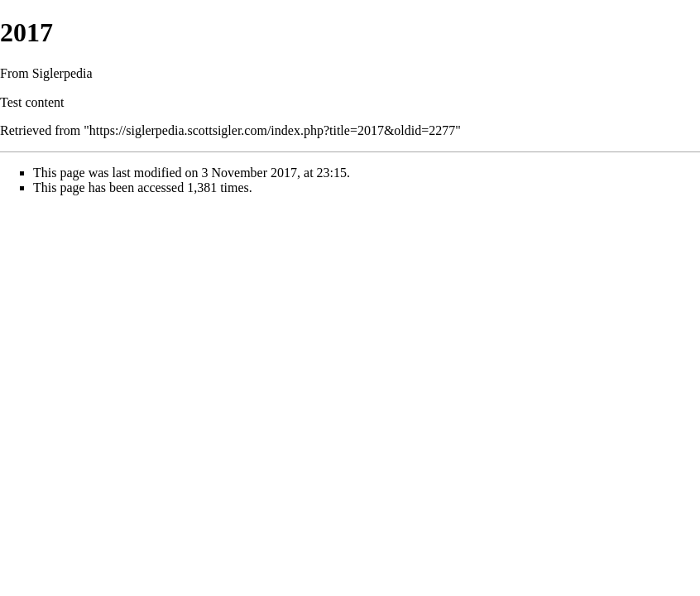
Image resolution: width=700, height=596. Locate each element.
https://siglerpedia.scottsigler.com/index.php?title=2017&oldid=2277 (272, 130)
